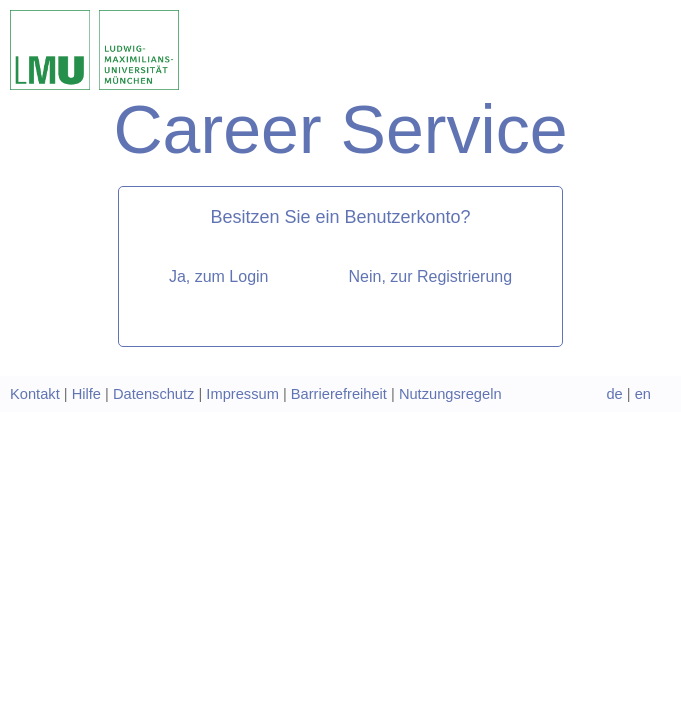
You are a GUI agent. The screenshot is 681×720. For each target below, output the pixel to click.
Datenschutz (153, 394)
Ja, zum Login (219, 276)
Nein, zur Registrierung (430, 276)
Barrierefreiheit (339, 394)
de (614, 394)
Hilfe (86, 394)
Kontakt (35, 394)
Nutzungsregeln (450, 394)
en (643, 394)
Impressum (242, 394)
